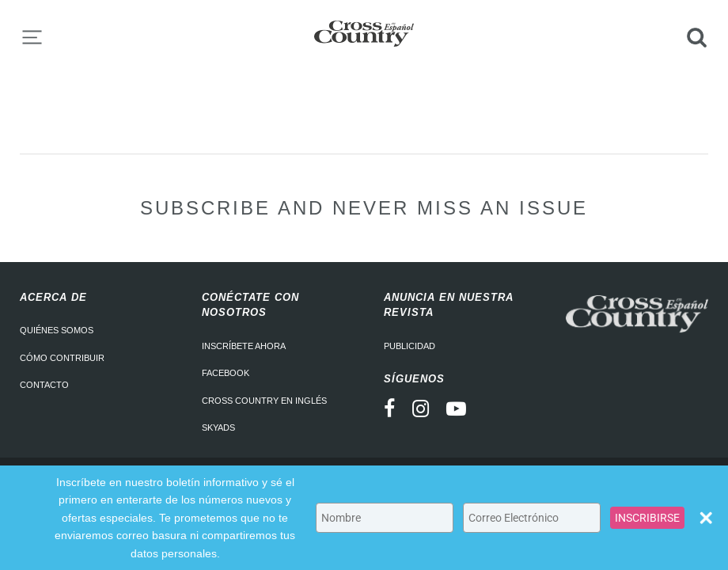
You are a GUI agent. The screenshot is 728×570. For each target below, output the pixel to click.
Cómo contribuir (62, 358)
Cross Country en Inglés (264, 401)
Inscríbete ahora (244, 346)
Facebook (226, 373)
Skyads (218, 427)
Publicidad (409, 346)
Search (696, 37)
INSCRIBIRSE (647, 518)
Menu (32, 37)
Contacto (44, 385)
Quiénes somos (57, 330)
